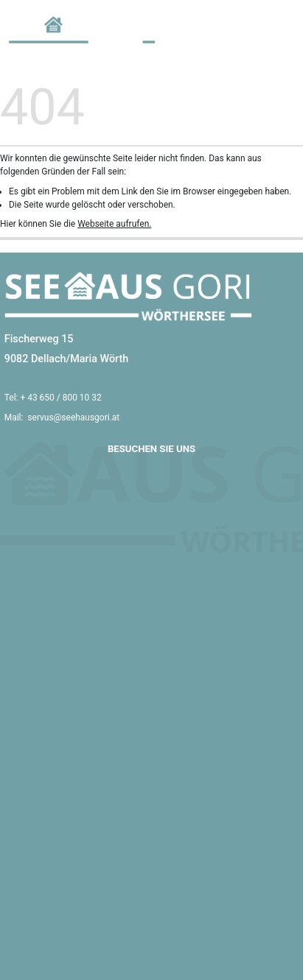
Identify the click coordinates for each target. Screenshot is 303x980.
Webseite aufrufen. (114, 224)
